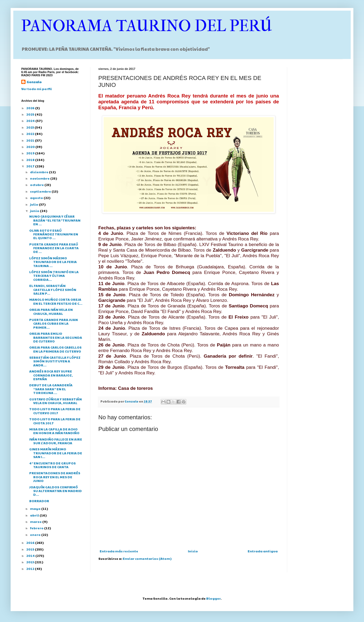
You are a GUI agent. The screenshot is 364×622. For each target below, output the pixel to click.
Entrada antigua (263, 551)
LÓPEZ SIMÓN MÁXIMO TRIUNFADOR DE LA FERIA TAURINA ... (53, 262)
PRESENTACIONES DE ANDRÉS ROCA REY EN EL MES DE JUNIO (55, 477)
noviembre (40, 178)
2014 (31, 556)
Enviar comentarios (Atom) (147, 558)
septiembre (41, 191)
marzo (36, 522)
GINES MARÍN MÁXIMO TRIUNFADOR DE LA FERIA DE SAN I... (56, 453)
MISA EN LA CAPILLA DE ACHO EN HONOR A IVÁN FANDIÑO (54, 431)
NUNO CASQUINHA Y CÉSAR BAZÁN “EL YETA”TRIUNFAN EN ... (55, 220)
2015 (31, 549)
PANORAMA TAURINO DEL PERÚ (147, 26)
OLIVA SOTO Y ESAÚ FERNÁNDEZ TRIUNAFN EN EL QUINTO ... (54, 234)
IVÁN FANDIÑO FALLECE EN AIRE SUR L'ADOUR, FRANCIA (56, 441)
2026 (31, 108)
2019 (31, 153)
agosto (37, 198)
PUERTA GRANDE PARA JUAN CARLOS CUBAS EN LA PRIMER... (54, 323)
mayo (36, 509)
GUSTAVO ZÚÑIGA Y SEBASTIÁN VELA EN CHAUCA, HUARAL (56, 401)
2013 (30, 562)
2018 (31, 160)
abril (35, 515)
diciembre (39, 172)
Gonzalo (34, 82)
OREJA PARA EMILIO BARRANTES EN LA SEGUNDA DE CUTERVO (56, 337)
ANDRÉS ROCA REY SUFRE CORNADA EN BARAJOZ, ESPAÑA (51, 375)
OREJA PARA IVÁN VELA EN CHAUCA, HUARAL (51, 311)
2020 (31, 147)
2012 (31, 569)
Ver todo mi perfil (37, 89)
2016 (31, 543)
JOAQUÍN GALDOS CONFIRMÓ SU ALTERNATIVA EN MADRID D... (56, 491)
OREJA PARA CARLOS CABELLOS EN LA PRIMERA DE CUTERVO (55, 349)
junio (35, 211)
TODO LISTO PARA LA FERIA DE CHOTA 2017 (55, 421)
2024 (31, 121)
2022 (31, 134)
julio (34, 204)
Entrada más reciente (119, 551)
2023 (30, 127)
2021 (31, 140)
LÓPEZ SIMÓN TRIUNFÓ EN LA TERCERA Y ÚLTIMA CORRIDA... (54, 276)
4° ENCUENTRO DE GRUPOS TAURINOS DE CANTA (52, 465)
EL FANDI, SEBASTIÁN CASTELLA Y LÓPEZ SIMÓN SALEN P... (53, 289)
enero (36, 535)
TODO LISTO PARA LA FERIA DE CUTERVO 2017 (55, 411)
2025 (31, 114)
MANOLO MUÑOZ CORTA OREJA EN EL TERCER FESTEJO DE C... (56, 301)
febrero (37, 528)
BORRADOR (39, 501)
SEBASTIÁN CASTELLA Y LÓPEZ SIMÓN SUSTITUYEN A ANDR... (55, 361)
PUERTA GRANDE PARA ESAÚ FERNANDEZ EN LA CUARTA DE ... (54, 248)
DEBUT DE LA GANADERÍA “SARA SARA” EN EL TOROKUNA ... (51, 389)
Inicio (193, 551)
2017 (31, 166)
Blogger (213, 598)
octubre (37, 185)
